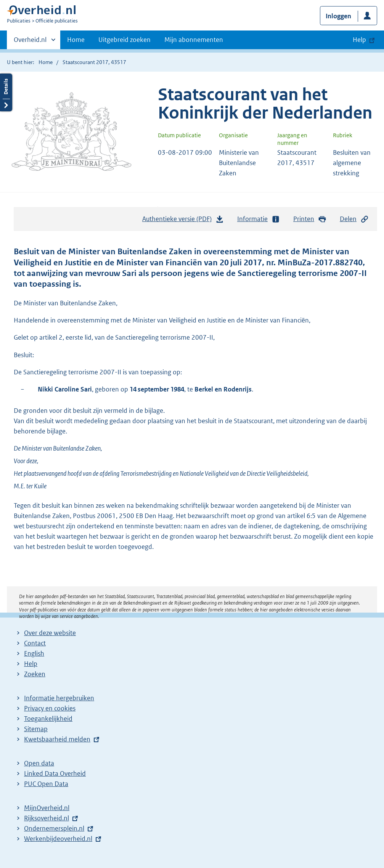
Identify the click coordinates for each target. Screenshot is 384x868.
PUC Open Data (46, 784)
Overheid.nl (30, 42)
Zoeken (35, 674)
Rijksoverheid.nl (47, 818)
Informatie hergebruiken (59, 698)
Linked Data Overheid (55, 773)
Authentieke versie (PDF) (183, 221)
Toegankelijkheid (48, 719)
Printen (310, 219)
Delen (354, 219)
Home (76, 40)
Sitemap (36, 729)
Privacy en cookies (50, 708)
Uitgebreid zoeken (125, 40)
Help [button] (359, 40)
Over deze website (50, 633)
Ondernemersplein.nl (54, 828)
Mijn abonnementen (194, 40)
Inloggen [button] (338, 16)
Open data (39, 763)
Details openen (6, 92)
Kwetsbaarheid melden (57, 739)
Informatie (259, 219)
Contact (35, 643)
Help (31, 664)
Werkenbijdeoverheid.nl (58, 839)
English (34, 653)
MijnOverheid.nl (47, 808)
